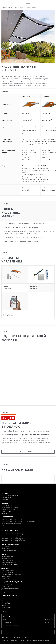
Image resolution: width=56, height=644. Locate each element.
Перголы (5, 493)
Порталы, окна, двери (10, 531)
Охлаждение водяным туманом (11, 588)
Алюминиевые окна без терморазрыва (13, 541)
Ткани (4, 554)
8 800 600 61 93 (48, 622)
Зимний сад (5, 499)
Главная (4, 7)
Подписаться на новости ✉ (28, 632)
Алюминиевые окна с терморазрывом (13, 539)
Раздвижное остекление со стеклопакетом (15, 525)
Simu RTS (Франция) (7, 572)
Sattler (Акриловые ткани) (9, 562)
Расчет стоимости (7, 608)
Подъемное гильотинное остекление (13, 519)
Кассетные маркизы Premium (10, 505)
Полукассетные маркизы (9, 509)
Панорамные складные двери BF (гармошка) (15, 537)
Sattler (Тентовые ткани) (9, 560)
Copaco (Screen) (6, 559)
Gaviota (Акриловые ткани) (10, 564)
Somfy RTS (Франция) (8, 570)
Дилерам (4, 606)
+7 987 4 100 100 (48, 620)
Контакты (4, 611)
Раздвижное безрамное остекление (12, 523)
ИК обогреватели (7, 584)
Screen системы (6, 549)
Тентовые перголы (7, 497)
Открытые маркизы (7, 511)
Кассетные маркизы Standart (10, 507)
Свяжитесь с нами (17, 470)
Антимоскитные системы (9, 551)
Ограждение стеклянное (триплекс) (12, 527)
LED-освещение (6, 586)
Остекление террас (8, 517)
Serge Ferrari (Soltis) (7, 557)
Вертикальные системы (10, 544)
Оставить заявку (28, 451)
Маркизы (17, 7)
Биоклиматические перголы (10, 496)
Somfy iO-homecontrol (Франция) (11, 574)
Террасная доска (6, 590)
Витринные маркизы (8, 513)
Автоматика (6, 568)
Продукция (10, 7)
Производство (6, 602)
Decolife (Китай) (6, 578)
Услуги (3, 610)
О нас (3, 598)
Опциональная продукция (12, 582)
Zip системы (5, 547)
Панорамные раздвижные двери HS (12, 533)
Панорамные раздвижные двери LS (12, 535)
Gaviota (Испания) (7, 576)
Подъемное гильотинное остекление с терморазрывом (18, 521)
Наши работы (6, 604)
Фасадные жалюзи (7, 592)
